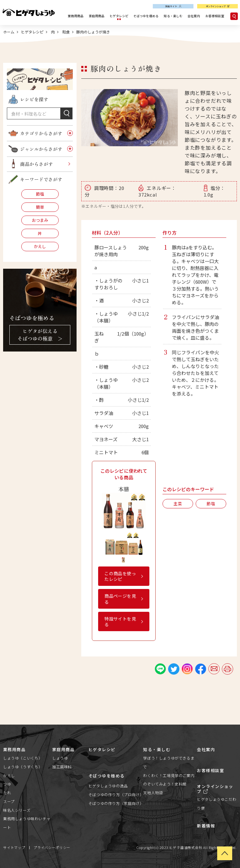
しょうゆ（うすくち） (23, 767)
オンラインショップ (216, 6)
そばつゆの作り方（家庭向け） (116, 803)
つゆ (7, 784)
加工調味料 (62, 767)
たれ (7, 793)
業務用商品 (76, 16)
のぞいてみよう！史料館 (165, 784)
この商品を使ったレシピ (120, 576)
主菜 (178, 504)
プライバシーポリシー (52, 847)
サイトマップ (14, 847)
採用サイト (171, 6)
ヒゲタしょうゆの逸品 (108, 786)
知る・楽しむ (173, 16)
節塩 (40, 194)
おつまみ (40, 220)
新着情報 (206, 826)
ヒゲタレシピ (119, 16)
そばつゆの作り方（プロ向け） (116, 794)
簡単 (40, 207)
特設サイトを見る (120, 621)
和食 (65, 32)
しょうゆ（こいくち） (23, 758)
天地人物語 (153, 793)
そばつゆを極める (146, 16)
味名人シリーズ (17, 810)
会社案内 (194, 16)
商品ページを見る (120, 599)
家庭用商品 (97, 16)
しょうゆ (60, 758)
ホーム (9, 32)
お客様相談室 (215, 16)
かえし (40, 246)
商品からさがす (36, 164)
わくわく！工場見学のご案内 (169, 775)
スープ (9, 801)
